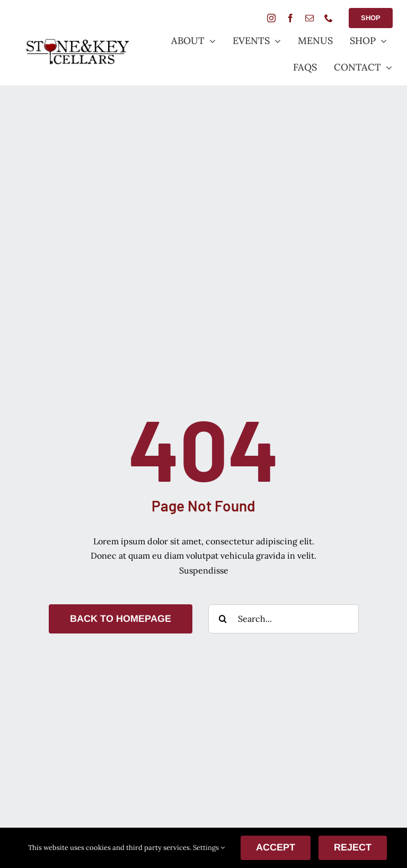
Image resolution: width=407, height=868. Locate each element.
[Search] (223, 619)
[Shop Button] (371, 18)
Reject (353, 847)
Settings (209, 848)
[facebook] (290, 18)
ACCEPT (276, 847)
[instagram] (271, 18)
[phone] (329, 18)
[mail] (309, 18)
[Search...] (284, 619)
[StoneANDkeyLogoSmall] (77, 42)
